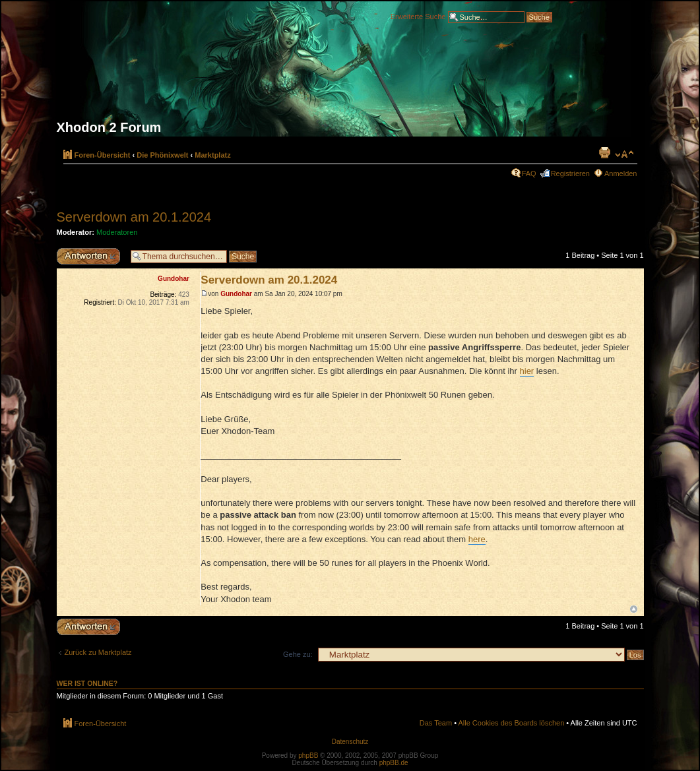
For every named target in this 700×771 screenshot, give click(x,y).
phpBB (308, 756)
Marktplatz (212, 155)
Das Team (436, 723)
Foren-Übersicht (103, 155)
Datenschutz (350, 742)
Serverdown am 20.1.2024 (134, 217)
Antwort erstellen (90, 256)
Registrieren (570, 173)
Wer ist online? (87, 683)
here (477, 539)
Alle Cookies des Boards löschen (511, 723)
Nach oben (634, 609)
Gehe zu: (298, 654)
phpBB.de (394, 763)
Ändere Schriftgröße (624, 154)
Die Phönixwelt (162, 155)
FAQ (529, 173)
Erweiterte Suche (418, 16)
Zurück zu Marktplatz (98, 652)
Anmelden (621, 173)
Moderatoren (117, 232)
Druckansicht (604, 152)
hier (527, 371)
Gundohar (236, 294)
